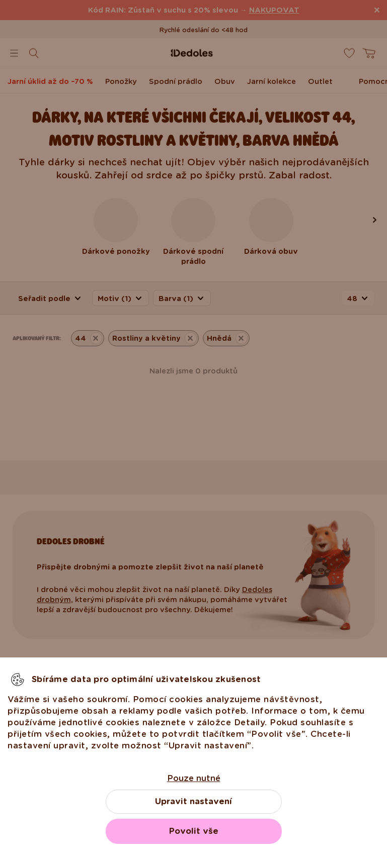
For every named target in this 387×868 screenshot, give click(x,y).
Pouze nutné (194, 778)
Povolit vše (194, 831)
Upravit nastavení (193, 801)
